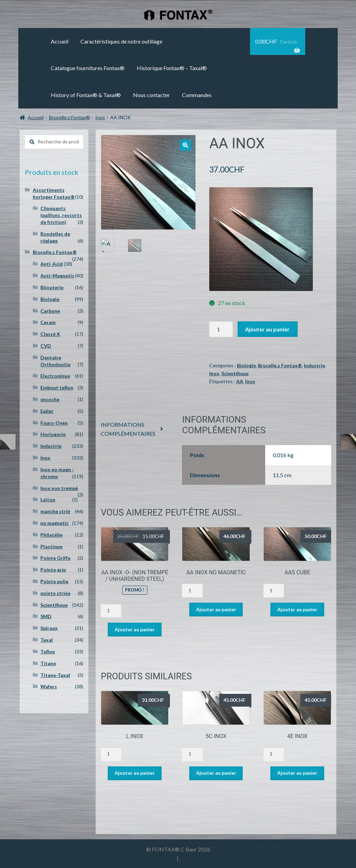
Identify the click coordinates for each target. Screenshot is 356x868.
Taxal (47, 640)
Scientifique (235, 373)
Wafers (49, 686)
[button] (185, 145)
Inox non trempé (59, 488)
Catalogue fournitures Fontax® (88, 68)
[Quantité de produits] (221, 329)
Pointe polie (54, 581)
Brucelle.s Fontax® (70, 117)
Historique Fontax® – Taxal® (172, 68)
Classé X (50, 334)
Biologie (246, 365)
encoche (50, 399)
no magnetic (55, 523)
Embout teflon (57, 388)
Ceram (48, 322)
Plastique (51, 546)
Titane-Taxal (55, 675)
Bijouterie (52, 287)
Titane (48, 663)
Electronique (55, 376)
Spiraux (49, 628)
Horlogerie (53, 434)
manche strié (55, 511)
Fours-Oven (54, 423)
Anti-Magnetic (57, 276)
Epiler (47, 411)
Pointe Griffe (55, 558)
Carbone (50, 311)
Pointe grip (53, 570)
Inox (100, 117)
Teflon (48, 652)
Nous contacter (151, 95)
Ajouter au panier (267, 329)
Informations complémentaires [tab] (128, 429)
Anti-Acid (52, 264)
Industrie (314, 365)
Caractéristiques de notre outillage (121, 41)
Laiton (48, 499)
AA (240, 381)
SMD (46, 616)
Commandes (197, 95)
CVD (46, 346)
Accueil (60, 41)
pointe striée (55, 593)
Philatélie (51, 535)
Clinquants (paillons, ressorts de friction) (61, 215)
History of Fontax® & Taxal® (86, 95)
